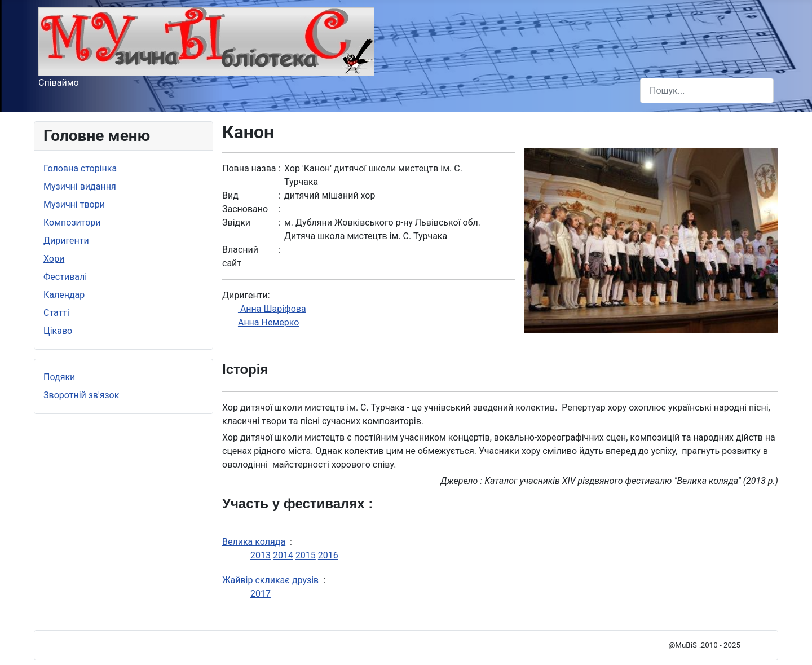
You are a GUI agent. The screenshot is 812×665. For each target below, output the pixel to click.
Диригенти (66, 241)
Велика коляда (254, 542)
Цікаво (58, 331)
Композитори (72, 223)
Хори (54, 259)
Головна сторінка (80, 168)
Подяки (59, 377)
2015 (306, 555)
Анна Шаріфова (272, 309)
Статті (56, 313)
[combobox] (707, 91)
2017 (261, 594)
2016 (328, 555)
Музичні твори (74, 204)
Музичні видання (80, 186)
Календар (64, 295)
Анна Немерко (268, 322)
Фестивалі (65, 277)
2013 (261, 555)
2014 (283, 555)
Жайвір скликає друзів (270, 580)
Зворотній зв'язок (81, 395)
